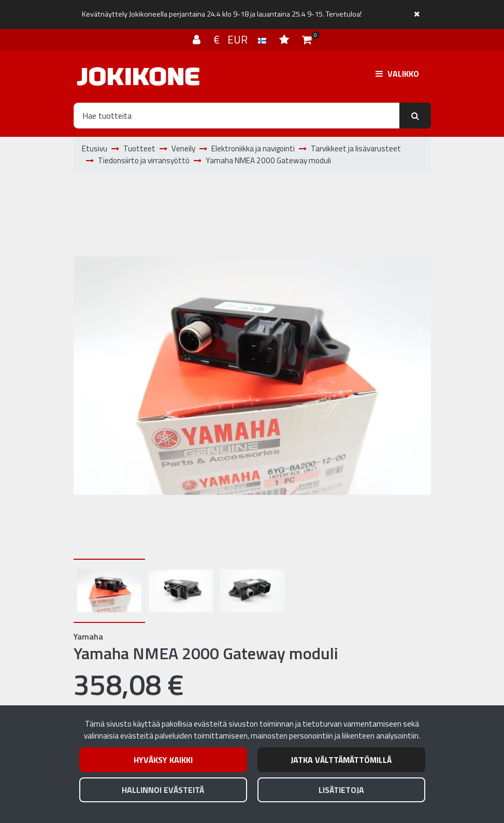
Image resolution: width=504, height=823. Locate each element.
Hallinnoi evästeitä (163, 790)
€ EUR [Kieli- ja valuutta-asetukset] (241, 39)
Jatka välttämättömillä (341, 760)
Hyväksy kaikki (163, 760)
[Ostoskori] (307, 39)
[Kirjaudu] (198, 39)
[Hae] (237, 116)
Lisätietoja (341, 790)
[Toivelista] (285, 39)
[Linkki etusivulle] (138, 76)
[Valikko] (397, 74)
